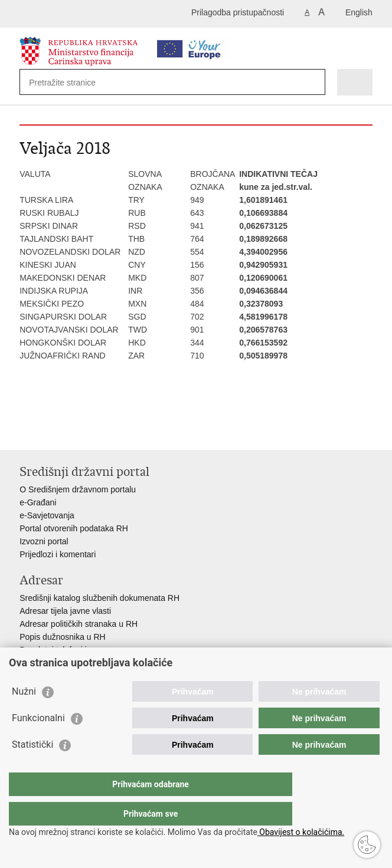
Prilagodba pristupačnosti (238, 12)
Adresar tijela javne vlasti (65, 611)
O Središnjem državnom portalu (78, 489)
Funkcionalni (38, 742)
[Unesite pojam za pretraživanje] (72, 82)
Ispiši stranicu (26, 431)
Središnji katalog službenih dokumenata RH (99, 598)
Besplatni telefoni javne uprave (76, 650)
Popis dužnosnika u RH (63, 637)
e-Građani (38, 502)
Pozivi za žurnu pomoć (61, 663)
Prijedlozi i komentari (58, 554)
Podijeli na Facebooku (51, 431)
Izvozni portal (44, 541)
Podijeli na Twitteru (76, 431)
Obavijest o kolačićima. (301, 832)
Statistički (32, 768)
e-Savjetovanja (47, 515)
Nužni (24, 715)
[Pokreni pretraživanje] (314, 82)
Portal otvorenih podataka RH (74, 528)
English (359, 12)
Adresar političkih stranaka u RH (79, 624)
